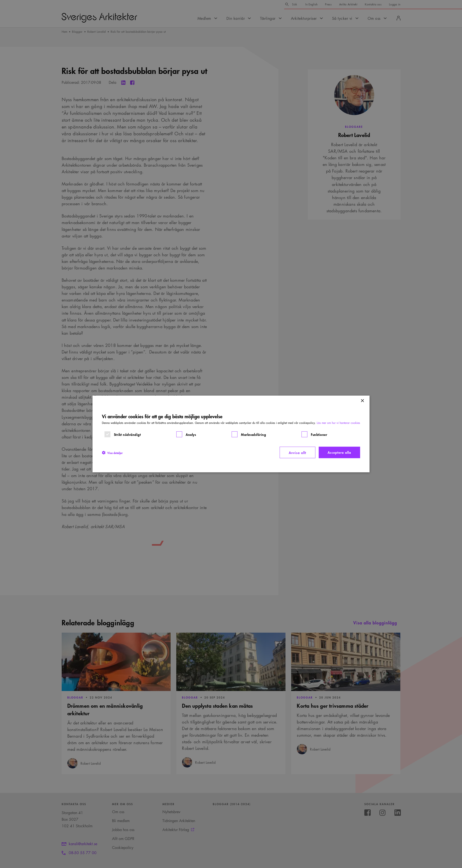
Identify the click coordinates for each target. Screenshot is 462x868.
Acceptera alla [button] (339, 452)
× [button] (362, 401)
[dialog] (231, 434)
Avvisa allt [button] (297, 452)
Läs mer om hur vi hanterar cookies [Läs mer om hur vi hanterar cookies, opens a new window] (338, 423)
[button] (112, 452)
